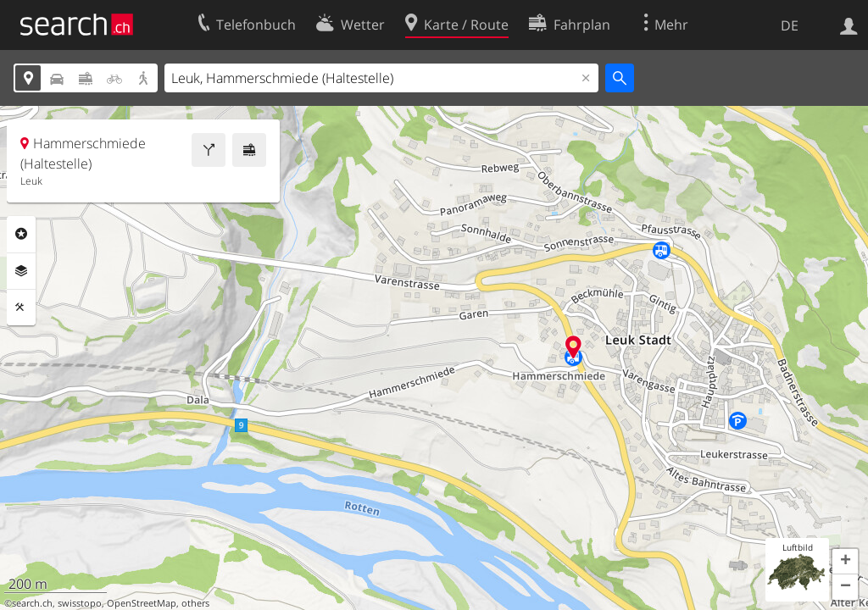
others (195, 603)
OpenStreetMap (142, 603)
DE (790, 25)
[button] (845, 562)
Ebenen (21, 271)
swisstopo (80, 603)
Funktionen (21, 308)
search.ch (32, 603)
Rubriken (21, 234)
